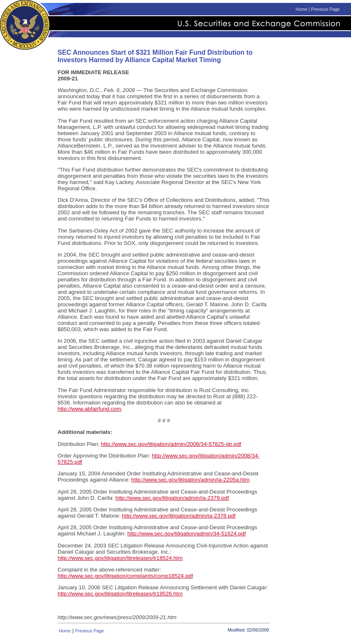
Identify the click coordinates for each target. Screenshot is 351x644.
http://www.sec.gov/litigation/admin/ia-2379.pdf (172, 498)
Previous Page (325, 9)
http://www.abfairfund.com (89, 409)
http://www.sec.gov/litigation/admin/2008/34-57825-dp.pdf (171, 444)
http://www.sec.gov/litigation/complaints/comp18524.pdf (125, 576)
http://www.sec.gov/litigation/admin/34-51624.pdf (186, 534)
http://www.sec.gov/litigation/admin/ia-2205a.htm (190, 480)
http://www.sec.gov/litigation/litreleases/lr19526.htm (120, 594)
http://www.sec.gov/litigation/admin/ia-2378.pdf (179, 516)
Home (301, 9)
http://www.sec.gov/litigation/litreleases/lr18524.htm (120, 558)
